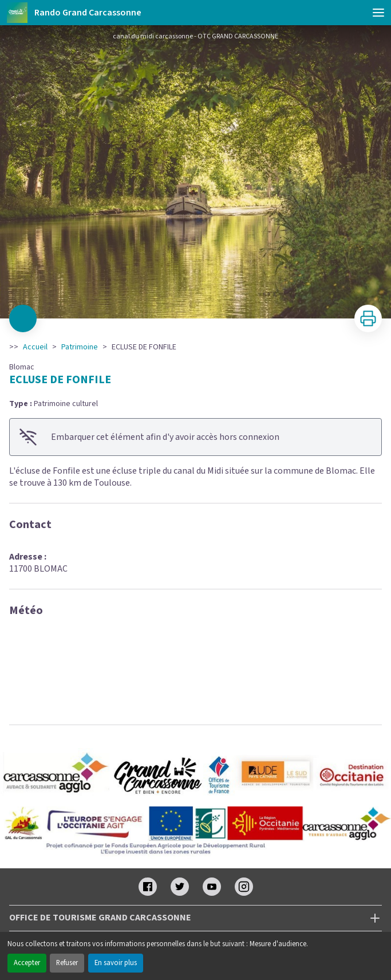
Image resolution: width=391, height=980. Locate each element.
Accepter (27, 963)
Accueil (35, 347)
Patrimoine (80, 347)
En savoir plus (116, 963)
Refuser (67, 963)
